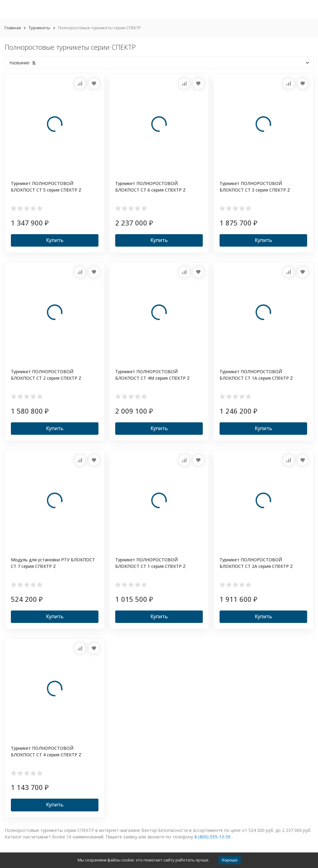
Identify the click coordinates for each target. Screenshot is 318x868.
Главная (13, 28)
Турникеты (39, 28)
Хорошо (230, 860)
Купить (55, 240)
